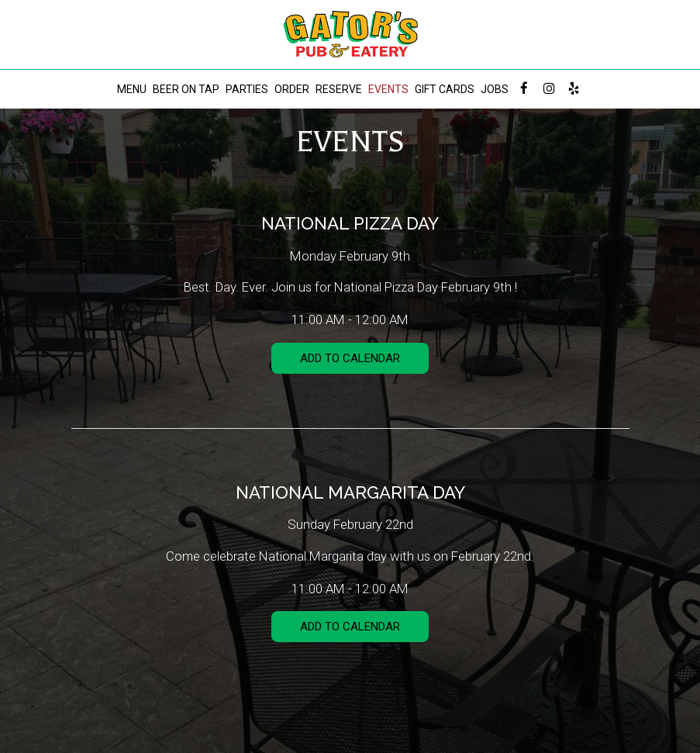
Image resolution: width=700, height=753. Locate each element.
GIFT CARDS (445, 89)
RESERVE (339, 89)
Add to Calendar (350, 358)
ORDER (292, 89)
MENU (132, 89)
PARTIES (247, 89)
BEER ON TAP (186, 89)
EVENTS (388, 89)
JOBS (495, 89)
